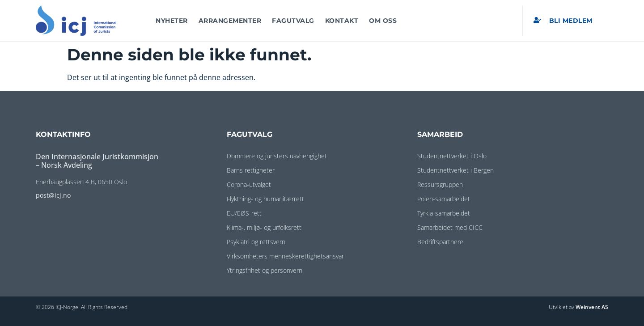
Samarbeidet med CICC (450, 227)
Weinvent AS (592, 307)
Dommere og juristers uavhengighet (277, 156)
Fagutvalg (293, 21)
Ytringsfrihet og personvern (265, 270)
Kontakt (342, 21)
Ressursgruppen (440, 184)
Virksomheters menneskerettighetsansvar (285, 256)
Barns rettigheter (251, 170)
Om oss (383, 21)
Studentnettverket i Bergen (455, 170)
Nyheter (172, 21)
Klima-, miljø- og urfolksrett (264, 227)
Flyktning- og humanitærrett (265, 199)
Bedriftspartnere (440, 242)
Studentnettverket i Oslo (452, 156)
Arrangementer (230, 21)
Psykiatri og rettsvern (256, 242)
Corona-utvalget (249, 184)
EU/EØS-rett (244, 213)
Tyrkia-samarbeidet (444, 213)
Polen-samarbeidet (444, 199)
